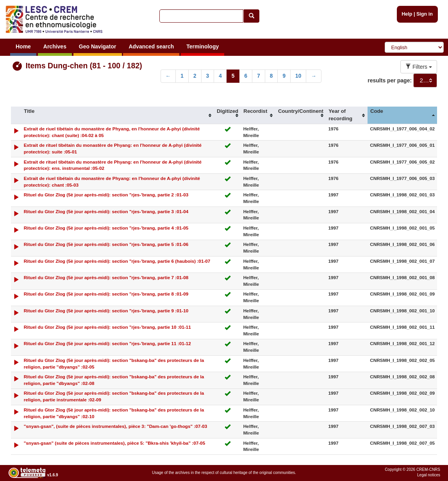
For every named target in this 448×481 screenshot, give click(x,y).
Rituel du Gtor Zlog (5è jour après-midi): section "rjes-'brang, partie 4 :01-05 (106, 228)
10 (298, 76)
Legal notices (429, 475)
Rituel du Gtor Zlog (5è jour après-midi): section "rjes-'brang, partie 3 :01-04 (106, 211)
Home (23, 46)
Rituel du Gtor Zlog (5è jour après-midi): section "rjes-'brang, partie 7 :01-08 (106, 277)
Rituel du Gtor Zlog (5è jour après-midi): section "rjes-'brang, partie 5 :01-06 (106, 244)
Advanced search (151, 46)
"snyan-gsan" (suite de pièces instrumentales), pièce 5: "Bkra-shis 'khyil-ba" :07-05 (115, 443)
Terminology (203, 46)
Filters (419, 67)
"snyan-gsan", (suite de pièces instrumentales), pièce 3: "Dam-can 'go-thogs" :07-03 (116, 426)
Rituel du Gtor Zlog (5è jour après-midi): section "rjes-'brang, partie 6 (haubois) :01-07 (117, 261)
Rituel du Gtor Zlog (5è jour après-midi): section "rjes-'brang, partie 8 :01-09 (106, 294)
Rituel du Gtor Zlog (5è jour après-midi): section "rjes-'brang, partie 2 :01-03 (106, 195)
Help (407, 14)
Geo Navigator (98, 46)
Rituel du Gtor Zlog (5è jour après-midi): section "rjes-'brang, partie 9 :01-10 (106, 311)
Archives (55, 46)
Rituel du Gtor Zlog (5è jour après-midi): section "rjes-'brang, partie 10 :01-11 (107, 327)
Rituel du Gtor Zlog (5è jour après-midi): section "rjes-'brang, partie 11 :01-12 (107, 343)
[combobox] (425, 80)
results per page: (390, 80)
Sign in (425, 14)
